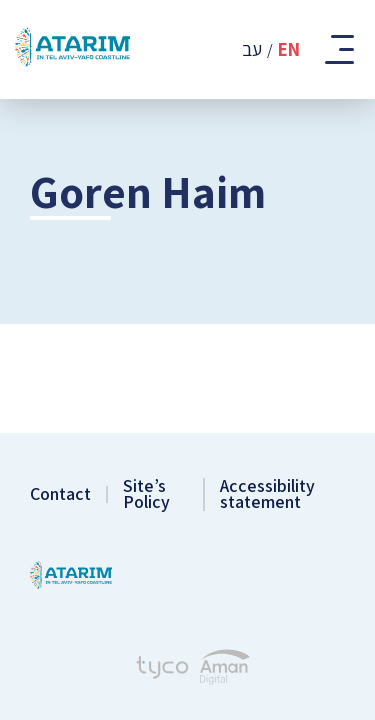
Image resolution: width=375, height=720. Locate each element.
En (289, 49)
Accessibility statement (267, 494)
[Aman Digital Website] (225, 669)
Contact (60, 494)
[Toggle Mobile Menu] (337, 49)
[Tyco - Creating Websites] (162, 670)
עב (252, 49)
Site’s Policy (146, 494)
